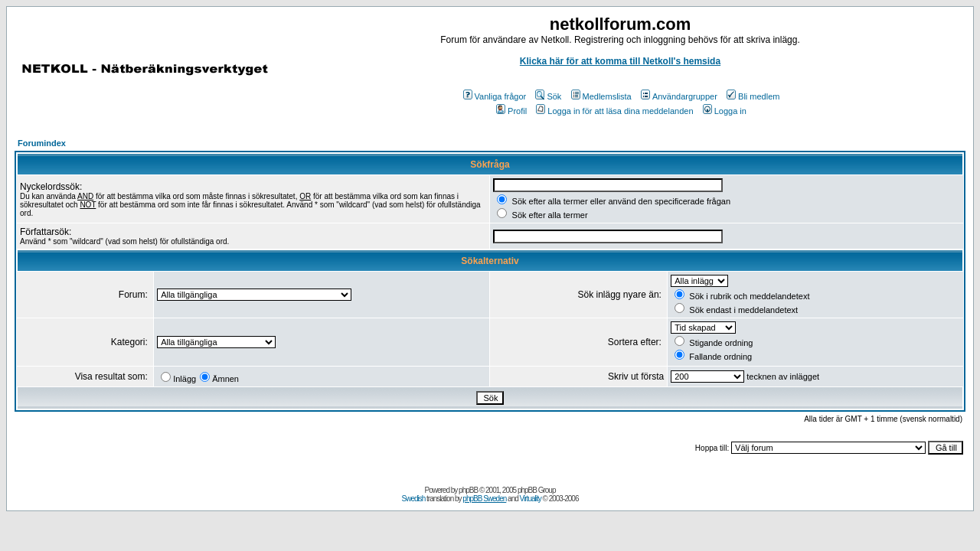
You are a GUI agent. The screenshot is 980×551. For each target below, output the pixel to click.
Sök (548, 96)
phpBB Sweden (484, 499)
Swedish (414, 499)
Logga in (725, 111)
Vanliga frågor (495, 96)
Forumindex (42, 143)
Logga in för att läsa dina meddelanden (614, 111)
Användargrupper (679, 96)
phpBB (468, 490)
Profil (511, 111)
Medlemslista (601, 96)
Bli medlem (753, 96)
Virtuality (531, 499)
